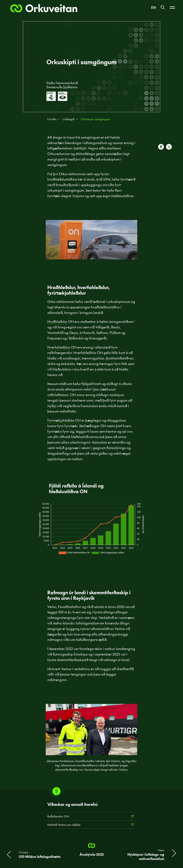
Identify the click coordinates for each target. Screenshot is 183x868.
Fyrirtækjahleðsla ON (64, 420)
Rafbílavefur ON (58, 816)
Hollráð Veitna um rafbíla (64, 825)
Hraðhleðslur (57, 321)
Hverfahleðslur (59, 347)
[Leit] (163, 8)
